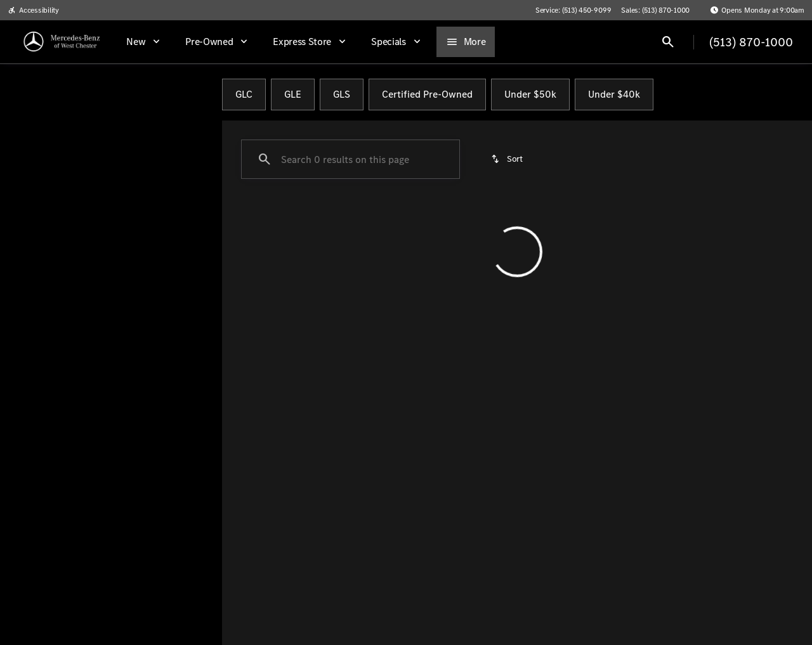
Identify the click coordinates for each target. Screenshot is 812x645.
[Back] (183, 131)
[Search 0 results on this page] (350, 159)
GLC (244, 94)
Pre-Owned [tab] (179, 94)
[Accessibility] (33, 10)
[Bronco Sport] (83, 157)
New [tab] (43, 94)
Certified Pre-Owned (427, 94)
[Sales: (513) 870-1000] (655, 10)
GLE (293, 94)
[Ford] (29, 157)
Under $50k (530, 94)
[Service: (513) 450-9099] (573, 10)
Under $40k (614, 94)
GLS (342, 94)
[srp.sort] (508, 159)
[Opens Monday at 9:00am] (757, 10)
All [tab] (111, 94)
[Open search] (668, 42)
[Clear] (172, 363)
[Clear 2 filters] (296, 286)
